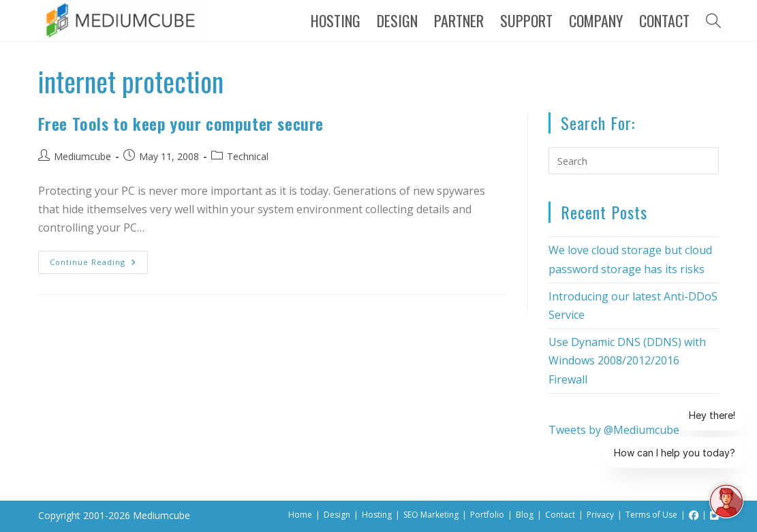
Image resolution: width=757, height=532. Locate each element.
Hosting (377, 515)
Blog (525, 515)
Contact (560, 515)
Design (337, 515)
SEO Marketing (431, 515)
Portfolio (487, 515)
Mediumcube (82, 156)
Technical (248, 156)
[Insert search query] (634, 161)
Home (300, 515)
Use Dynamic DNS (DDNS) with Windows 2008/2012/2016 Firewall (627, 360)
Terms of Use (651, 515)
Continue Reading (99, 259)
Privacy (600, 515)
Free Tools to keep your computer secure (181, 123)
